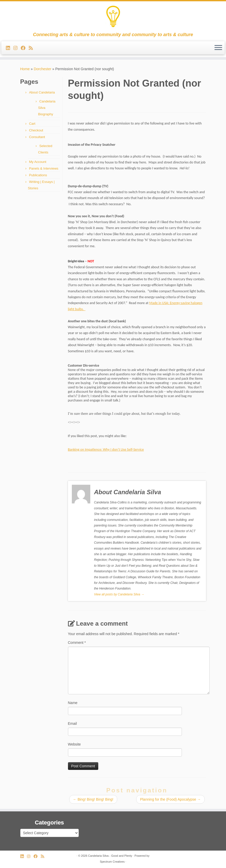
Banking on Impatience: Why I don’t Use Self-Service (106, 449)
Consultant (37, 137)
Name (73, 703)
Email (72, 724)
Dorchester (42, 69)
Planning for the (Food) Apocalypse (170, 799)
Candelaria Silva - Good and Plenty (110, 856)
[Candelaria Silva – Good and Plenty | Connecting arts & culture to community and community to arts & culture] (113, 17)
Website (74, 744)
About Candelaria (42, 92)
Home (25, 69)
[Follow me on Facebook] (25, 48)
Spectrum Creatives (112, 862)
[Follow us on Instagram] (17, 48)
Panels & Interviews (44, 168)
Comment (77, 643)
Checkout (36, 130)
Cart (32, 124)
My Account (38, 162)
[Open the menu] (218, 48)
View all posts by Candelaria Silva (119, 594)
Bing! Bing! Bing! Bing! (93, 799)
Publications (38, 175)
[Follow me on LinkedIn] (10, 48)
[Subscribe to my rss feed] (32, 48)
